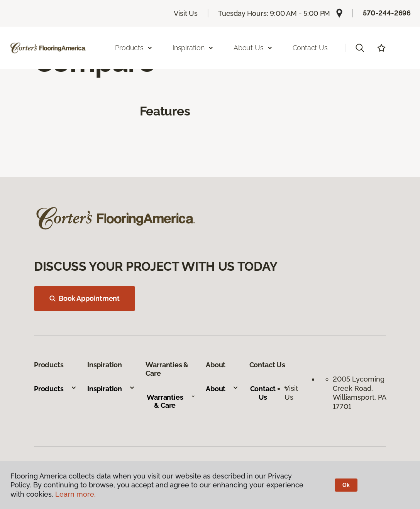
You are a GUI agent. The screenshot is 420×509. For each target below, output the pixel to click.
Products (55, 389)
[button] (360, 48)
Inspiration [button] (193, 48)
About (222, 389)
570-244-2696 (387, 13)
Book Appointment (85, 298)
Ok (346, 485)
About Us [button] (253, 48)
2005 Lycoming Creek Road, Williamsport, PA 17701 (359, 393)
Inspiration (111, 389)
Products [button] (134, 48)
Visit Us (186, 13)
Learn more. (75, 494)
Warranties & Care (171, 401)
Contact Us (310, 48)
